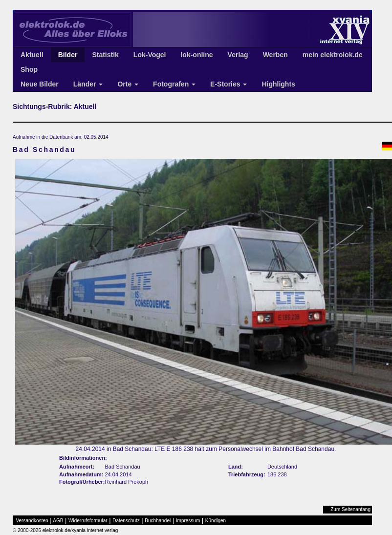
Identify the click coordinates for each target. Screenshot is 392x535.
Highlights (278, 84)
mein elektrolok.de (333, 55)
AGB (58, 521)
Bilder (68, 55)
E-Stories (229, 84)
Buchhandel (158, 521)
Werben (275, 55)
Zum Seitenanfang (350, 509)
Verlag (238, 55)
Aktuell (32, 55)
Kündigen (216, 521)
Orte (128, 84)
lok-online (196, 55)
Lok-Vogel (150, 55)
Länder (88, 84)
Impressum (188, 521)
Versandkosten (32, 521)
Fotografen (174, 84)
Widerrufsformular (88, 521)
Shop (29, 69)
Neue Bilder (40, 84)
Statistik (105, 55)
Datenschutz (126, 521)
